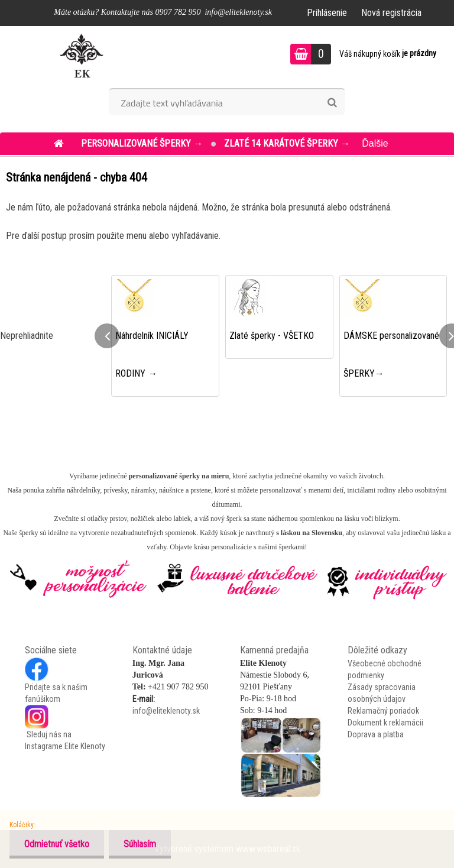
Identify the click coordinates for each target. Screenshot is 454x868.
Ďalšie (375, 143)
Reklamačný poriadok (383, 711)
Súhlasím (140, 844)
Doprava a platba (376, 734)
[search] (332, 103)
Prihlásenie (327, 13)
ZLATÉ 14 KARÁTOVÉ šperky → (287, 143)
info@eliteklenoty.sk (166, 711)
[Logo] (81, 56)
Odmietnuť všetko (57, 844)
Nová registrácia (391, 13)
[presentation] (107, 336)
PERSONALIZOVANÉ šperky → (143, 143)
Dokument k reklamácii (385, 723)
